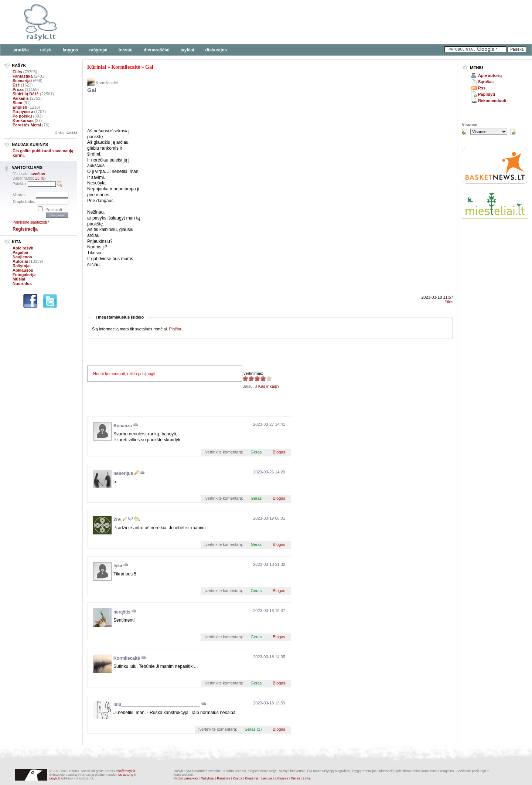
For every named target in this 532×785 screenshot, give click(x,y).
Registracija (25, 229)
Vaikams (21, 98)
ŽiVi (117, 520)
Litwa (307, 778)
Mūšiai (19, 279)
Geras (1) (253, 729)
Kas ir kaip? (269, 386)
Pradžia (21, 50)
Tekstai (126, 50)
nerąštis (122, 612)
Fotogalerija (24, 275)
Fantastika (23, 76)
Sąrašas (486, 82)
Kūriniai (97, 67)
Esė (16, 85)
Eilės (17, 72)
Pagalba (20, 252)
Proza (18, 89)
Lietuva (267, 778)
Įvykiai (187, 50)
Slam (17, 103)
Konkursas (23, 120)
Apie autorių (490, 75)
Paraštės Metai (27, 125)
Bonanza (123, 426)
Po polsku (22, 116)
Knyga (238, 778)
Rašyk (46, 50)
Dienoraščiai (157, 50)
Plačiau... (177, 329)
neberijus (123, 473)
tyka (118, 566)
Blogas (279, 452)
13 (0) (40, 178)
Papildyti (487, 94)
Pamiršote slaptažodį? (31, 222)
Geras (256, 452)
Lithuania (282, 778)
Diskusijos (216, 50)
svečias (38, 174)
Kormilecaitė (126, 67)
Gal (149, 67)
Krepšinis (252, 778)
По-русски (23, 112)
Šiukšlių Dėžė (26, 94)
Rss (482, 88)
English (20, 107)
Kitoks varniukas (186, 778)
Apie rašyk (23, 248)
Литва (296, 778)
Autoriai (20, 261)
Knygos (70, 50)
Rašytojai (98, 50)
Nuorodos (22, 283)
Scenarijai (22, 81)
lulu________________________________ (157, 704)
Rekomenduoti (492, 101)
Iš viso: (66, 133)
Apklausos (23, 270)
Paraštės (224, 778)
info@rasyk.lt (125, 771)
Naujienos (22, 257)
